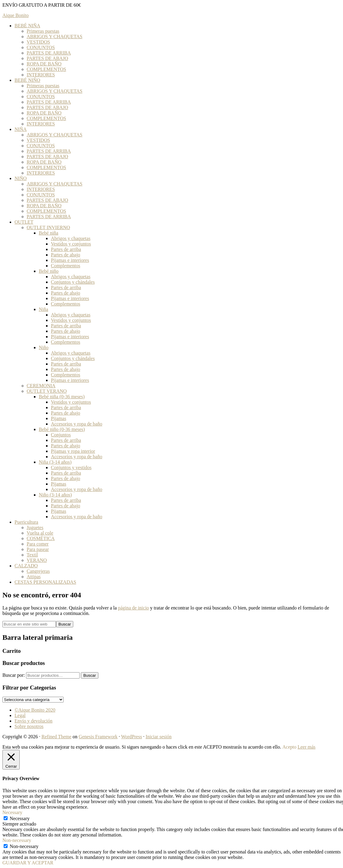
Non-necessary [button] (17, 840)
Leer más (307, 747)
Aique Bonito (16, 15)
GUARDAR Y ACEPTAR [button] (28, 863)
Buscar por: (14, 675)
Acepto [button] (289, 747)
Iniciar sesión (159, 737)
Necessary (20, 818)
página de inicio (134, 608)
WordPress (132, 737)
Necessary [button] (12, 812)
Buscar (89, 675)
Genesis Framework (98, 737)
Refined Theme (56, 737)
